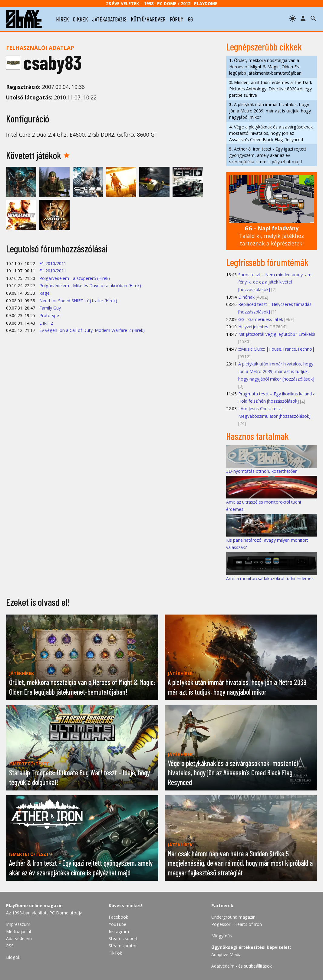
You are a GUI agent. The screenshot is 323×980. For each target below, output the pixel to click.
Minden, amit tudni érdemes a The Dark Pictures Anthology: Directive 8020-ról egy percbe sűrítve (271, 89)
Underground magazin (233, 917)
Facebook (118, 917)
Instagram (119, 931)
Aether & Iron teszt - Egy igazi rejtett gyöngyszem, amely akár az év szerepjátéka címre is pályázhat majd (268, 155)
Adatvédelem (19, 938)
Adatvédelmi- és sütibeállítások (242, 966)
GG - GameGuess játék (261, 319)
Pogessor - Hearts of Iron (237, 924)
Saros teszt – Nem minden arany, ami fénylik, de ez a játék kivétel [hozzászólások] (275, 282)
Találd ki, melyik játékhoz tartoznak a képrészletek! (272, 236)
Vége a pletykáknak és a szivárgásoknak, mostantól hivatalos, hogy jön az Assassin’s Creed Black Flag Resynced (272, 133)
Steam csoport (123, 938)
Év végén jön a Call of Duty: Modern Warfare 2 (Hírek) (92, 330)
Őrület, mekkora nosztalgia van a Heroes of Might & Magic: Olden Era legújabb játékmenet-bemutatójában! (266, 67)
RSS (10, 946)
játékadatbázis (109, 19)
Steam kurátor (123, 946)
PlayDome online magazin (34, 905)
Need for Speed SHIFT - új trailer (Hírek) (78, 301)
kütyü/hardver (148, 19)
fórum (177, 19)
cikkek (80, 19)
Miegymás (222, 936)
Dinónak (246, 297)
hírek (62, 19)
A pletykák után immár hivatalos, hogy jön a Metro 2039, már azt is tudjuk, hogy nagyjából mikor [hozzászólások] (276, 371)
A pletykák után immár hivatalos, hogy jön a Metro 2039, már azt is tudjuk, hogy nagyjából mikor (270, 111)
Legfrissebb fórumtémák (267, 262)
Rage (44, 293)
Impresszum (18, 924)
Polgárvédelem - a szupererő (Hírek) (75, 278)
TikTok (115, 953)
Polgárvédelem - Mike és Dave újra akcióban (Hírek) (90, 286)
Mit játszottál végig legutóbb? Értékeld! (277, 334)
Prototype (49, 315)
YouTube (117, 924)
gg (190, 19)
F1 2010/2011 (53, 263)
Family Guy (50, 308)
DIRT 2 (46, 323)
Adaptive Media (226, 954)
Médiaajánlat (19, 931)
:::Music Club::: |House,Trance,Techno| (276, 349)
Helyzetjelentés (253, 327)
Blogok (13, 957)
